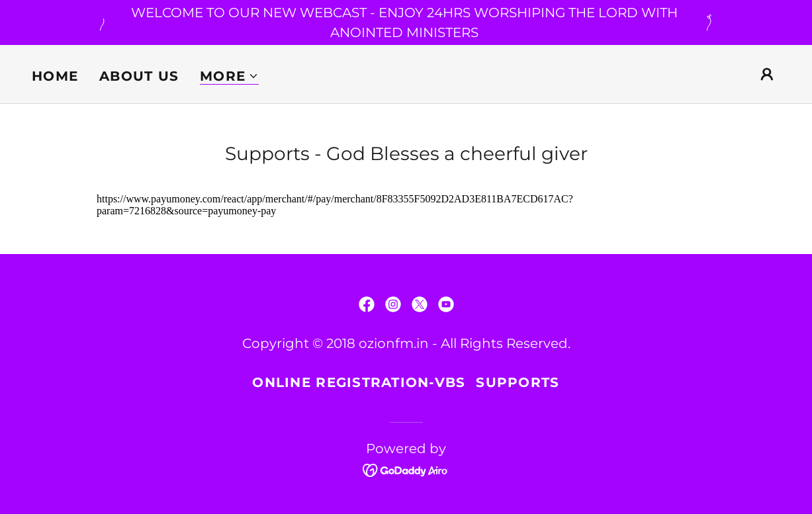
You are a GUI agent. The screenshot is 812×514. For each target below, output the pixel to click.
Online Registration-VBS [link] (359, 382)
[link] (367, 304)
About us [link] (139, 76)
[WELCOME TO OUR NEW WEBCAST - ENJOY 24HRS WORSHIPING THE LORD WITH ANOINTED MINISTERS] (406, 22)
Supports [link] (518, 382)
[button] (229, 76)
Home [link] (55, 76)
